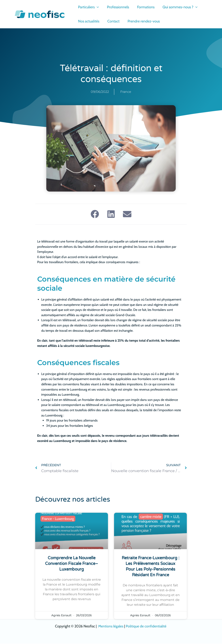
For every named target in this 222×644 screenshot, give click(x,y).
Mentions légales (111, 627)
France (126, 92)
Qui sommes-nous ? (177, 7)
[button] (96, 7)
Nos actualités (88, 21)
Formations (144, 7)
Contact (112, 21)
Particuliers (88, 7)
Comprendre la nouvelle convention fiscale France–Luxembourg (72, 564)
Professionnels (117, 7)
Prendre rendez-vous (142, 21)
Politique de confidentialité (147, 627)
